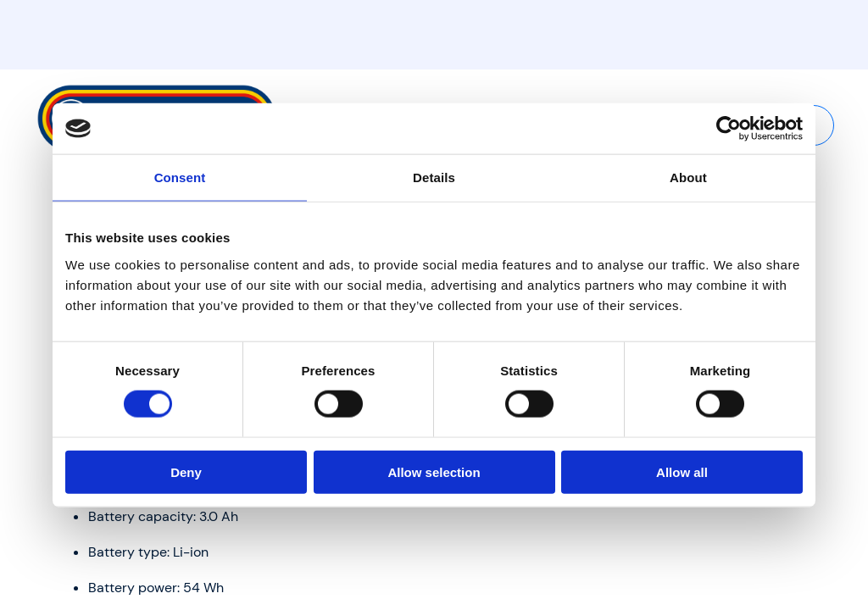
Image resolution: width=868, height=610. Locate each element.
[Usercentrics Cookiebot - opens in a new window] (729, 129)
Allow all (682, 471)
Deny (186, 471)
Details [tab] (434, 177)
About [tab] (688, 177)
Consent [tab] (180, 177)
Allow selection (434, 471)
